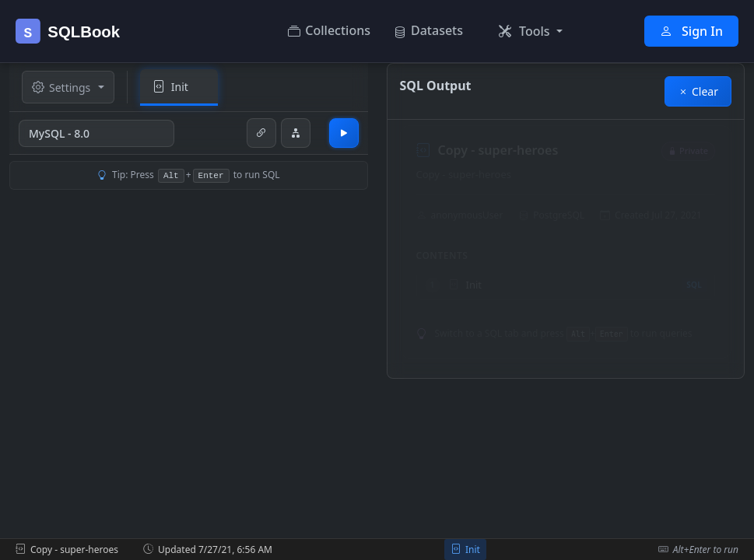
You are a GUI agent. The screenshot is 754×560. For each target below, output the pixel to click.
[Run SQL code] (344, 133)
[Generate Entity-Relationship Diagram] (296, 133)
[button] (531, 31)
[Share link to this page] (261, 133)
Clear (698, 91)
